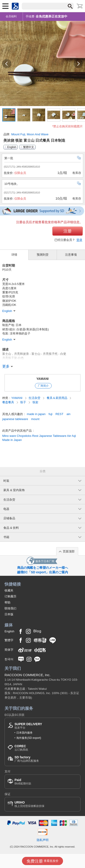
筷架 (35, 402)
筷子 (24, 402)
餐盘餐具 (9, 402)
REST (59, 414)
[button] (7, 64)
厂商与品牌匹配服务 (27, 759)
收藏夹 (9, 590)
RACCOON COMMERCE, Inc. (28, 675)
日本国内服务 (24, 733)
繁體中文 (29, 147)
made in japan (36, 414)
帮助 (7, 602)
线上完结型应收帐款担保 (29, 804)
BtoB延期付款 (23, 782)
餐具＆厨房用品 (57, 398)
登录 (79, 240)
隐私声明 (43, 840)
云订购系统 (21, 748)
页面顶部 (69, 551)
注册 (68, 231)
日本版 (9, 614)
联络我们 (10, 608)
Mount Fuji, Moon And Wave (30, 134)
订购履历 (10, 596)
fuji (50, 414)
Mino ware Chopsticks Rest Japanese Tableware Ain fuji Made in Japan (39, 438)
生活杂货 (35, 398)
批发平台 (28, 726)
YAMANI (43, 379)
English (12, 147)
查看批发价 (42, 861)
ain (68, 414)
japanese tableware (15, 419)
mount (35, 419)
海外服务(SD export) (29, 738)
